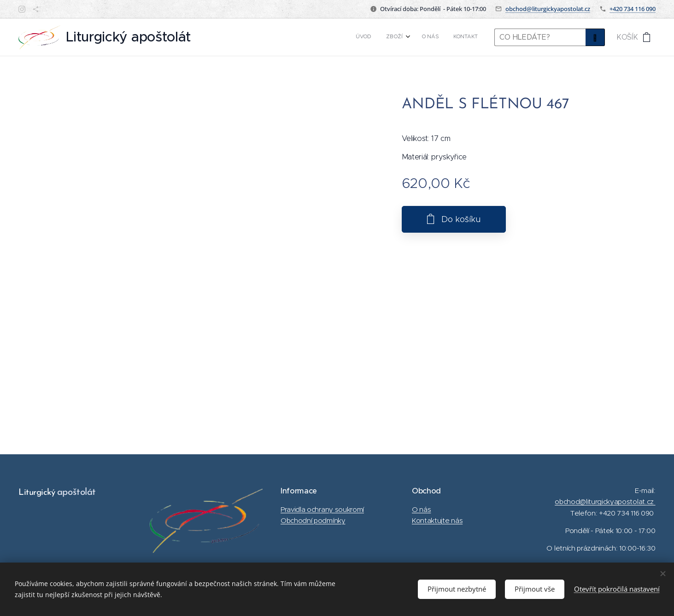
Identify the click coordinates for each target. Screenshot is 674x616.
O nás (421, 509)
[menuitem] (431, 37)
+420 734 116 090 (633, 9)
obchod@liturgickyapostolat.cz (548, 9)
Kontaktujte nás (437, 520)
